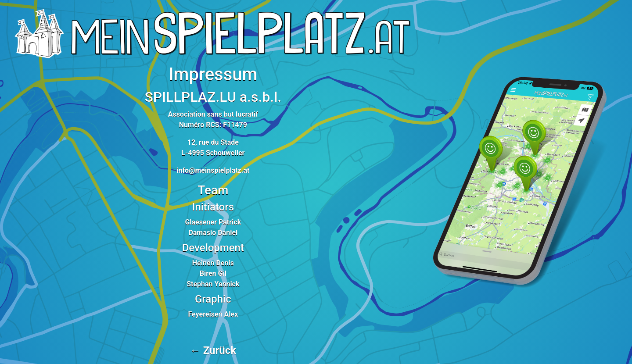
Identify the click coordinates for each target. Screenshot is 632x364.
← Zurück (213, 350)
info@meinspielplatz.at (213, 170)
